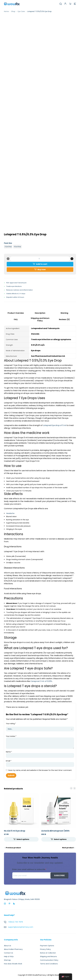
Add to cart (42, 264)
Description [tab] (40, 313)
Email (9, 761)
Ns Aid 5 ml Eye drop (15, 831)
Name (9, 752)
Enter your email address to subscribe (29, 869)
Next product (68, 848)
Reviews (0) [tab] (64, 319)
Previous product (13, 848)
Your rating (11, 724)
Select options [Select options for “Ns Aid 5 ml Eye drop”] (23, 839)
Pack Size (8, 243)
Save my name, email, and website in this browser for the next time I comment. (40, 770)
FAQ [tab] (16, 319)
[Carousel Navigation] (73, 788)
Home (6, 11)
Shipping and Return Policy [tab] (40, 319)
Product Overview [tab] (16, 313)
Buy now (42, 269)
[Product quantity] (40, 259)
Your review (11, 736)
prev (71, 788)
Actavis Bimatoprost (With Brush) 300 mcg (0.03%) (55, 832)
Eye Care (21, 11)
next (74, 788)
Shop (13, 11)
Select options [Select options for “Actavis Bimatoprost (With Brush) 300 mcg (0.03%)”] (60, 839)
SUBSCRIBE (59, 876)
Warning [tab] (64, 313)
